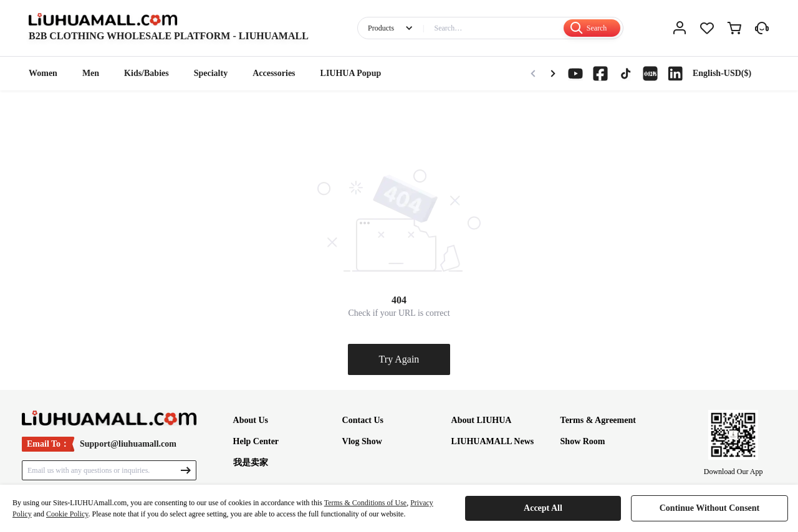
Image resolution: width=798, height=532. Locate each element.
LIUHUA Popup (351, 73)
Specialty (211, 73)
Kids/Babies (147, 73)
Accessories (274, 73)
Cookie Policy (67, 514)
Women (43, 73)
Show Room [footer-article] (583, 441)
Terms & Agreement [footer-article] (598, 420)
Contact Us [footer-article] (363, 420)
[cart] (734, 28)
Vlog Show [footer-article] (362, 441)
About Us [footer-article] (251, 420)
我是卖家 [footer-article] (251, 463)
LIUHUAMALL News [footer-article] (493, 441)
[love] (707, 28)
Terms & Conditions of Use (366, 503)
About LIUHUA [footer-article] (482, 420)
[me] (680, 28)
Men (91, 73)
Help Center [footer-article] (256, 441)
